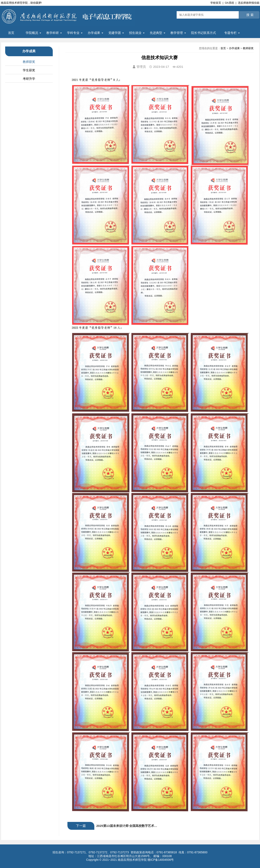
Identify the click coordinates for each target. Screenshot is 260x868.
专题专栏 (230, 33)
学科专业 (73, 33)
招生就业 (135, 33)
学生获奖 (29, 70)
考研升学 (29, 79)
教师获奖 (29, 62)
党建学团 (115, 33)
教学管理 (177, 33)
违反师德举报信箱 (249, 3)
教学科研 (53, 33)
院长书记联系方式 (204, 33)
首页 (11, 33)
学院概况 (32, 33)
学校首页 (216, 3)
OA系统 (229, 3)
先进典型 (156, 33)
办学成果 (94, 33)
